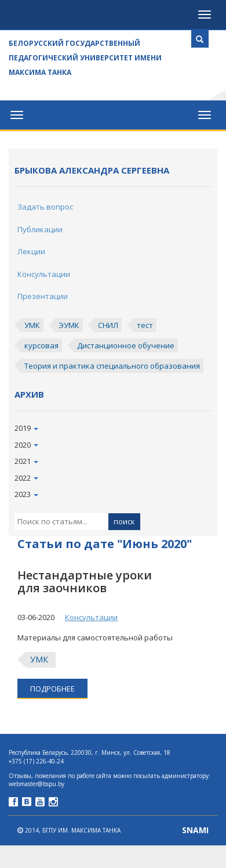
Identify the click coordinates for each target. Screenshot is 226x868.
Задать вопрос (45, 207)
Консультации (44, 274)
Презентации (43, 296)
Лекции (31, 251)
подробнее (52, 689)
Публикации (40, 229)
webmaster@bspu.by (37, 784)
